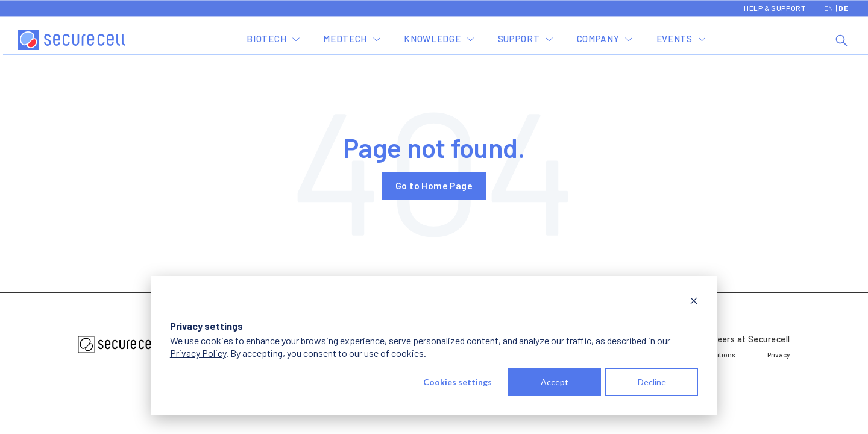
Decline (652, 382)
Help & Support (775, 8)
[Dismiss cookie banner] (694, 302)
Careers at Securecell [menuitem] (746, 339)
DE (843, 8)
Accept (555, 382)
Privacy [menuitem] (778, 354)
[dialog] (434, 345)
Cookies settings (458, 382)
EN (829, 8)
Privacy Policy (198, 353)
